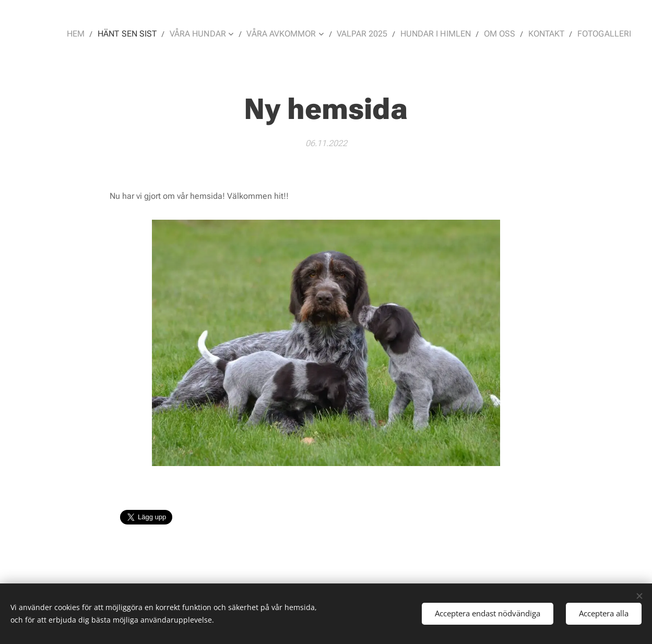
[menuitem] (101, 34)
